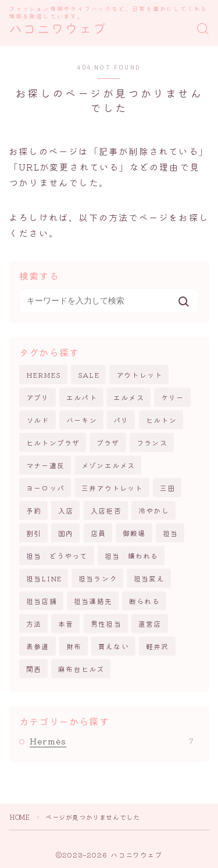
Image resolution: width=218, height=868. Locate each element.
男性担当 (106, 623)
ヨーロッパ (45, 488)
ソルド (38, 420)
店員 (98, 533)
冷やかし (154, 510)
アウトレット (139, 375)
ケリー (173, 397)
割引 (34, 533)
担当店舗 (42, 601)
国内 (66, 533)
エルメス (129, 397)
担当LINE (44, 578)
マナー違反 (45, 465)
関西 (34, 669)
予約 (34, 510)
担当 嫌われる (131, 556)
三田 (167, 488)
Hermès (112, 741)
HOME (20, 817)
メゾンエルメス (108, 465)
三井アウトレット (112, 488)
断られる (144, 601)
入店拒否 (106, 510)
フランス (152, 442)
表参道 (38, 646)
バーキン (82, 420)
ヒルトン (161, 420)
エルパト (82, 397)
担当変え (149, 578)
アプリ (38, 397)
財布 (74, 646)
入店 (66, 510)
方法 (34, 623)
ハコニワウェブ (58, 29)
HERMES (44, 375)
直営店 (150, 623)
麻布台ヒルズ (81, 669)
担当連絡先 (93, 601)
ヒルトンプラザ (53, 442)
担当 (170, 533)
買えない (114, 646)
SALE (89, 375)
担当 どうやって (57, 556)
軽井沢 (158, 646)
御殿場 (134, 533)
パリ (121, 420)
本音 (66, 623)
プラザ (108, 442)
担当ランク (98, 578)
